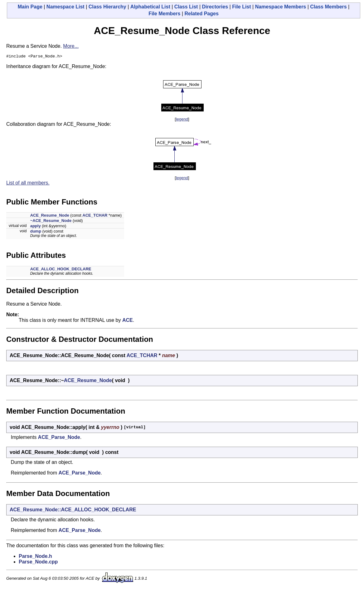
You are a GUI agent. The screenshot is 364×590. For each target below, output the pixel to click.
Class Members (328, 7)
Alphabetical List (150, 7)
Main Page (30, 7)
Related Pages (201, 14)
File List (241, 7)
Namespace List (66, 7)
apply (36, 227)
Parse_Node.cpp (38, 563)
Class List (186, 7)
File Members (164, 14)
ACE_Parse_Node (59, 438)
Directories (215, 7)
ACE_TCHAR (95, 216)
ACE (128, 321)
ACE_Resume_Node (50, 216)
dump (36, 232)
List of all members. (28, 184)
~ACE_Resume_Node (51, 221)
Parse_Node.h (35, 557)
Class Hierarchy (107, 7)
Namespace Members (281, 7)
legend (182, 120)
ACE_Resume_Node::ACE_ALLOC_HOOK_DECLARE (73, 511)
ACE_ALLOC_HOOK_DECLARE (61, 270)
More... (71, 46)
